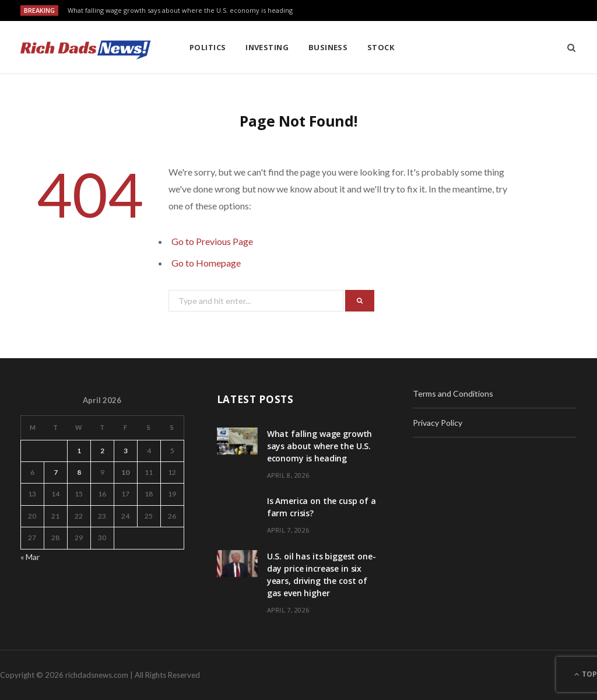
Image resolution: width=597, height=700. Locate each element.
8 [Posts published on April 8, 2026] (79, 472)
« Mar (30, 557)
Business (328, 47)
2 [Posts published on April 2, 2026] (102, 451)
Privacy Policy (438, 423)
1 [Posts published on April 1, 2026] (79, 451)
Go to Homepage (206, 263)
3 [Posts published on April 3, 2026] (126, 451)
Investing (267, 47)
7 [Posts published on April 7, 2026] (56, 472)
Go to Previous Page (212, 241)
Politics (208, 47)
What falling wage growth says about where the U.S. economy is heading (180, 10)
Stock (381, 47)
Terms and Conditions (453, 393)
